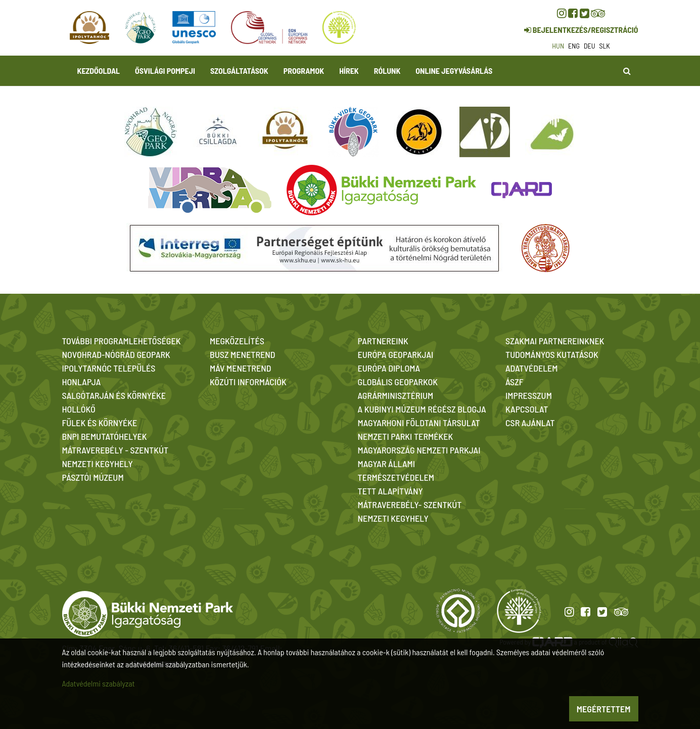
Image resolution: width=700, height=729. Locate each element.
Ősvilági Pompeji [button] (165, 71)
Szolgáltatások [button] (239, 71)
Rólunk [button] (387, 71)
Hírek (349, 71)
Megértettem (604, 709)
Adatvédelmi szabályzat (99, 683)
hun (558, 46)
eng (574, 46)
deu (590, 46)
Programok (304, 71)
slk (605, 46)
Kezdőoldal (99, 71)
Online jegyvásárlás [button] (454, 71)
